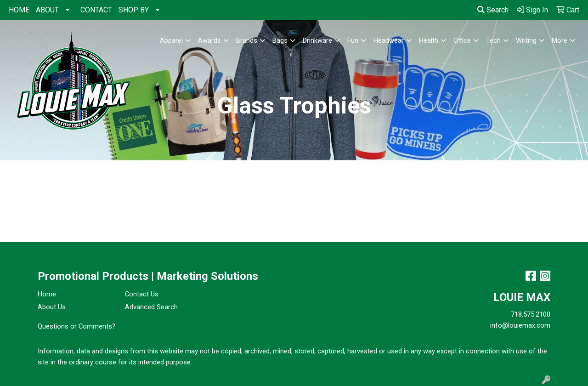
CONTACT (96, 10)
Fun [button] (353, 40)
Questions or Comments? (76, 326)
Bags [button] (280, 40)
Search (493, 10)
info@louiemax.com (520, 325)
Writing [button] (526, 40)
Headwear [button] (389, 40)
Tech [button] (493, 40)
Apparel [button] (171, 40)
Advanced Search (151, 307)
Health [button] (429, 40)
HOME (19, 10)
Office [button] (462, 40)
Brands (247, 40)
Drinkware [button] (317, 40)
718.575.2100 (531, 314)
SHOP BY (134, 10)
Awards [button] (209, 40)
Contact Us (142, 294)
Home (47, 294)
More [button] (560, 40)
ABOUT (47, 10)
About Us (52, 307)
